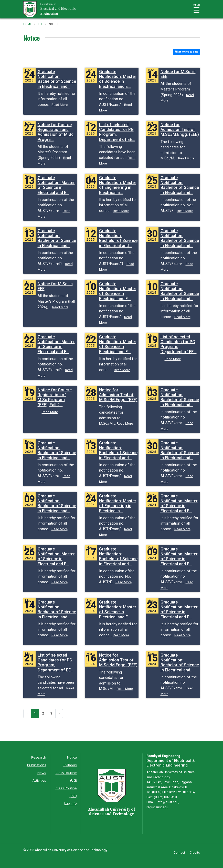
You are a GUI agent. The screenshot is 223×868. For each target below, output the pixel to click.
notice (54, 24)
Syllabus (70, 765)
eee (40, 24)
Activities (39, 780)
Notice (72, 757)
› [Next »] (59, 713)
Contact (179, 852)
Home (27, 24)
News (42, 773)
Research (39, 757)
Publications (37, 765)
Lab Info (71, 803)
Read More (60, 105)
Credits (195, 853)
